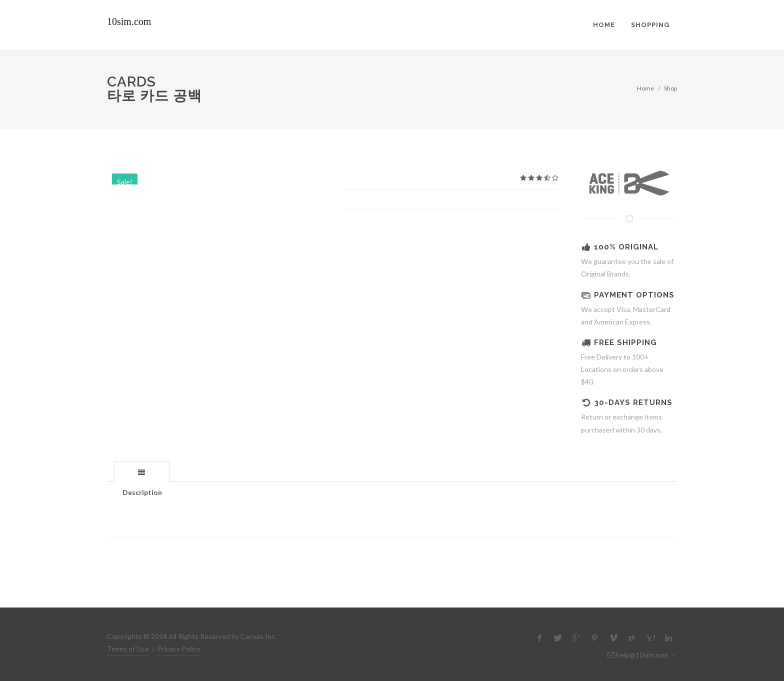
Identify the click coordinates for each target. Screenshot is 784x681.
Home (645, 88)
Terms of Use (128, 649)
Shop (670, 88)
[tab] (142, 471)
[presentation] (142, 472)
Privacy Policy (179, 649)
